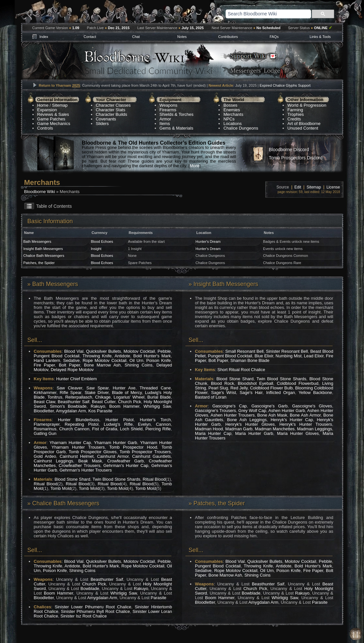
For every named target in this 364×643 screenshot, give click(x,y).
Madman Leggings (314, 429)
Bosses (230, 105)
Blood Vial (74, 351)
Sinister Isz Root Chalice (84, 616)
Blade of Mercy (127, 393)
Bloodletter (44, 411)
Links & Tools (320, 37)
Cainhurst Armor (113, 456)
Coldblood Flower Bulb (271, 388)
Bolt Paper (69, 365)
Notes (182, 37)
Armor (165, 119)
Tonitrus (55, 397)
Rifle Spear (70, 393)
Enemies (232, 110)
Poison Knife (158, 360)
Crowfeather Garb (126, 461)
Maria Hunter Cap (213, 433)
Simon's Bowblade (68, 406)
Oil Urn (136, 360)
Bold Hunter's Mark (152, 356)
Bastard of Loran (211, 397)
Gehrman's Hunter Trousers (86, 470)
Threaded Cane (155, 388)
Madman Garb (239, 429)
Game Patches (51, 119)
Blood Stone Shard (72, 479)
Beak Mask (90, 461)
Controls (45, 128)
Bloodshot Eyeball (255, 383)
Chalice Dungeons (241, 128)
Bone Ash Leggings (247, 420)
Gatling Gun (45, 433)
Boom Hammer (124, 406)
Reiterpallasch (78, 397)
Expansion (47, 110)
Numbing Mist (289, 356)
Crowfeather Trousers (80, 465)
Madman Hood (209, 429)
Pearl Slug (218, 388)
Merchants (233, 114)
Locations (233, 124)
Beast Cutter (104, 402)
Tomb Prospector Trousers (145, 452)
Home (43, 105)
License (333, 187)
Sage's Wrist (223, 393)
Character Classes (113, 105)
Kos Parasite (100, 411)
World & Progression (307, 105)
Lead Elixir (314, 356)
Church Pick (130, 402)
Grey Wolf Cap (252, 411)
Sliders (102, 124)
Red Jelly (239, 388)
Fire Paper (44, 365)
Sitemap (60, 105)
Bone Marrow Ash (102, 365)
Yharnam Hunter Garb (115, 443)
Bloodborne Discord (289, 150)
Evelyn (144, 424)
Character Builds (112, 114)
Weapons (169, 105)
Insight (96, 249)
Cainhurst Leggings (53, 461)
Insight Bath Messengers (43, 249)
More (195, 166)
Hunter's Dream (208, 241)
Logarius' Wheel (129, 397)
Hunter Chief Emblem (77, 379)
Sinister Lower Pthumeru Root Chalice (93, 607)
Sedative (71, 360)
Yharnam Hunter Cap (70, 443)
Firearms (168, 110)
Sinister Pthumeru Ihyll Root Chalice (95, 611)
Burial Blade (159, 397)
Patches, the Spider (39, 263)
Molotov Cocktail (139, 351)
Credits (294, 119)
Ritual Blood (154, 479)
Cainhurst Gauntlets (151, 456)
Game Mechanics (54, 124)
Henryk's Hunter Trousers (306, 424)
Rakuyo (98, 406)
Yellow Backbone (315, 393)
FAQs (274, 37)
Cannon (164, 424)
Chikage (103, 397)
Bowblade (90, 589)
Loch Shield (131, 429)
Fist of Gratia (105, 429)
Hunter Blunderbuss (79, 420)
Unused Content (303, 128)
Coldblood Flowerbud (298, 383)
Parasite (159, 598)
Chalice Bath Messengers (44, 256)
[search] (260, 14)
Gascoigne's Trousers (215, 411)
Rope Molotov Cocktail (105, 360)
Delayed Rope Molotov (72, 370)
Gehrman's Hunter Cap (126, 465)
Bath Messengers (37, 241)
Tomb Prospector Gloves (93, 452)
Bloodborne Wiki (40, 192)
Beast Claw (44, 402)
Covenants (106, 119)
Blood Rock (223, 383)
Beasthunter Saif (74, 402)
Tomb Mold (61, 488)
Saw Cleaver (69, 388)
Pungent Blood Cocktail (57, 356)
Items (165, 124)
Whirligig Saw (157, 406)
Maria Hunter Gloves (298, 433)
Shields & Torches (177, 114)
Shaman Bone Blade (250, 360)
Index (44, 37)
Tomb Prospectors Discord (296, 158)
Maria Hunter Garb (254, 433)
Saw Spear (97, 388)
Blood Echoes (102, 241)
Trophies (296, 114)
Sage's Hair (251, 393)
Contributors (228, 37)
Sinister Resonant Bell (287, 351)
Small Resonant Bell (244, 351)
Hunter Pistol (119, 420)
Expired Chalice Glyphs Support (285, 85)
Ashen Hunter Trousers (233, 415)
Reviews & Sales (53, 114)
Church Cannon (74, 429)
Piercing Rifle (158, 429)
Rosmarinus (45, 429)
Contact (90, 37)
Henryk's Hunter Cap (292, 420)
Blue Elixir (264, 356)
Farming (295, 110)
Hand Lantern (47, 360)
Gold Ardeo (45, 456)
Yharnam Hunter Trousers (78, 447)
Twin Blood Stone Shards (116, 479)
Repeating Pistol (82, 424)
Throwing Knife (97, 356)
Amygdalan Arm (71, 411)
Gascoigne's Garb (269, 406)
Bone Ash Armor (305, 415)
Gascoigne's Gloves (312, 406)
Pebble (164, 351)
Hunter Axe (124, 388)
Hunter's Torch (155, 420)
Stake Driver (97, 393)
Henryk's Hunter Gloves (250, 424)
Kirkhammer (45, 393)
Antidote (122, 356)
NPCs (229, 119)
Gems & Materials (176, 128)
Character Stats (111, 110)
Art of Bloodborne (304, 124)
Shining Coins (139, 365)
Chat (136, 37)
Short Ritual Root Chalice (241, 370)
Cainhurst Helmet (77, 456)
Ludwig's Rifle (118, 424)
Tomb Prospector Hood (133, 447)
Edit (298, 187)
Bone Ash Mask (272, 415)
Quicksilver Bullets (104, 351)
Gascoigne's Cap (229, 406)
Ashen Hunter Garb (287, 411)
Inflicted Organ (281, 393)
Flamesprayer (47, 424)
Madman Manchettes (275, 429)
